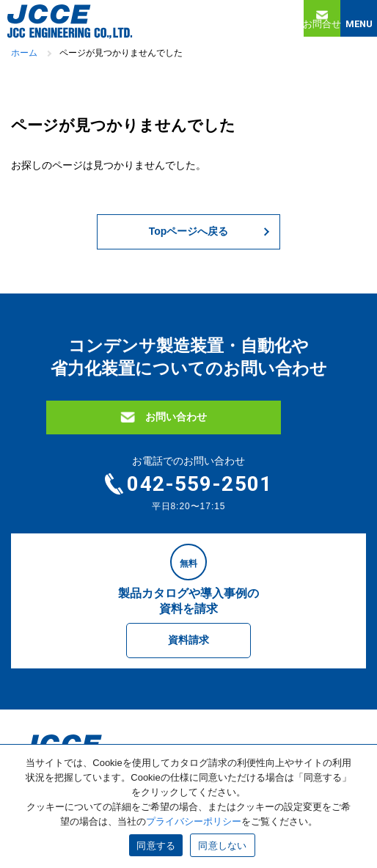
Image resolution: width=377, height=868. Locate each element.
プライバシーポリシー (194, 821)
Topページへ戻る (189, 231)
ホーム (24, 53)
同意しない (222, 846)
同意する (156, 846)
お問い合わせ (176, 417)
